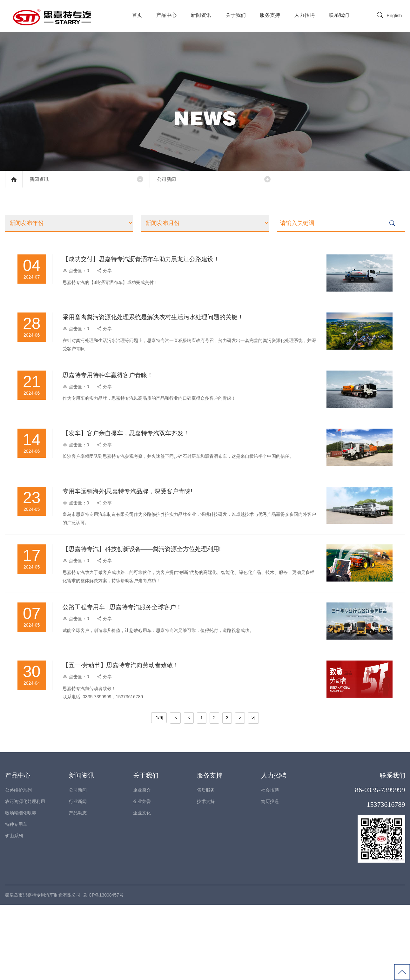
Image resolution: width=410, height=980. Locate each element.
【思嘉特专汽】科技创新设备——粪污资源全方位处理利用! (151, 602)
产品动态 (78, 888)
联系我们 (340, 15)
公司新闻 (172, 180)
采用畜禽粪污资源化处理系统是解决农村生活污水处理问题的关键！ (163, 332)
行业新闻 (78, 877)
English (395, 16)
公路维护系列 (18, 865)
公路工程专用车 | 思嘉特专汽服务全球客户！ (130, 669)
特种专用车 (16, 899)
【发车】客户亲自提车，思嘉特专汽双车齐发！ (134, 467)
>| (253, 793)
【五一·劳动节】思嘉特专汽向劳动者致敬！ (129, 736)
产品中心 (167, 15)
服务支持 (271, 15)
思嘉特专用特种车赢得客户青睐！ (115, 399)
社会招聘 (270, 865)
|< (176, 793)
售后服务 (206, 865)
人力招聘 (305, 15)
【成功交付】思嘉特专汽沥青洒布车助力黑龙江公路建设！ (150, 264)
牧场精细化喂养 (21, 888)
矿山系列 (14, 911)
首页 (138, 15)
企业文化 (142, 888)
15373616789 (386, 880)
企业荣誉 (142, 877)
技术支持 (206, 877)
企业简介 (142, 865)
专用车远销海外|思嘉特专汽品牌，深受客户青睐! (136, 534)
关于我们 (236, 15)
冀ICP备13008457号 (103, 970)
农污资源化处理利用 (25, 877)
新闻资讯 (202, 15)
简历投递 (270, 877)
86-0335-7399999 (380, 865)
